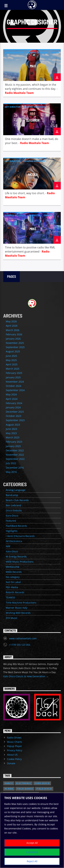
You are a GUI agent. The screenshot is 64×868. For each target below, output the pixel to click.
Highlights (12, 531)
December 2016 (15, 468)
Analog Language (16, 490)
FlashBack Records (16, 526)
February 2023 (14, 442)
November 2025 (15, 343)
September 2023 (15, 420)
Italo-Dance (25, 789)
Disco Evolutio (14, 510)
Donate (11, 763)
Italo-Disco (12, 551)
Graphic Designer (37, 53)
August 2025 (13, 351)
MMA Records (14, 572)
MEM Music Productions (20, 562)
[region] (32, 830)
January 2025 (13, 377)
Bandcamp (12, 495)
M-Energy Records (16, 557)
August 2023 (13, 425)
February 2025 (14, 373)
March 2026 (13, 330)
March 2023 (13, 437)
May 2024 (11, 394)
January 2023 (13, 446)
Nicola (33, 174)
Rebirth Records (15, 592)
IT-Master (35, 215)
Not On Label (13, 582)
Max (33, 66)
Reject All (32, 861)
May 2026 (11, 321)
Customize (32, 852)
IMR (8, 546)
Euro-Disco (12, 516)
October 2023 (13, 416)
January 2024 (13, 407)
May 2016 (11, 472)
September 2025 (15, 347)
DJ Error (33, 120)
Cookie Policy (14, 759)
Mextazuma (12, 567)
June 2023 (11, 429)
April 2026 (12, 326)
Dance (9, 783)
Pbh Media (12, 587)
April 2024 (12, 399)
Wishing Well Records (18, 613)
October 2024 (13, 386)
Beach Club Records (17, 500)
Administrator (14, 53)
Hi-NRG (9, 789)
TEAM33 (10, 597)
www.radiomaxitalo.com (23, 638)
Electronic (24, 783)
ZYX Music (12, 618)
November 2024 (15, 382)
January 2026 (13, 339)
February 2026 (14, 334)
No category (13, 577)
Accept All (32, 843)
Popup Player (15, 746)
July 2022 (11, 463)
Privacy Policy (15, 750)
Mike (33, 229)
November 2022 (15, 455)
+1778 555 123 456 (20, 645)
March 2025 (13, 369)
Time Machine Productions (21, 603)
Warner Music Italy (17, 608)
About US (12, 755)
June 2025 (11, 356)
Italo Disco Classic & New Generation (26, 677)
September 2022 (15, 459)
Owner (55, 53)
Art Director (13, 107)
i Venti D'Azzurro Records (20, 536)
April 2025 (12, 364)
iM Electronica (14, 541)
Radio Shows (14, 738)
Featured (11, 521)
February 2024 (14, 403)
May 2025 (11, 360)
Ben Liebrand (13, 505)
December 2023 (15, 412)
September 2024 (15, 390)
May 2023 (11, 433)
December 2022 (15, 450)
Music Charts (15, 742)
